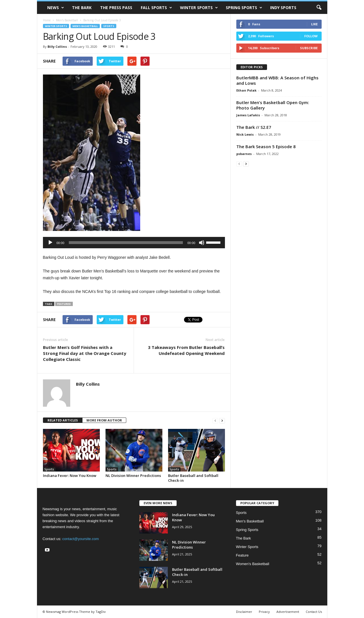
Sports (109, 26)
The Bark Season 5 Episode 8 (266, 146)
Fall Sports (156, 8)
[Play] (50, 243)
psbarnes (244, 154)
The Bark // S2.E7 (254, 127)
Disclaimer (244, 612)
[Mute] (202, 243)
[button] (319, 8)
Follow (311, 36)
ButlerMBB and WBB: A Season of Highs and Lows (277, 80)
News (56, 8)
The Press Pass (116, 8)
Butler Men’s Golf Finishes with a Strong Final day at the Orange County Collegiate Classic (85, 353)
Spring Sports (244, 8)
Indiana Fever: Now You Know (70, 476)
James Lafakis (248, 115)
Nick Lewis (245, 134)
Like (314, 24)
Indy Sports (283, 8)
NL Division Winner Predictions (133, 476)
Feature (242, 555)
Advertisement (288, 612)
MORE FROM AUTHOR (104, 420)
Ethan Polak (246, 90)
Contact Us (314, 612)
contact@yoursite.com (81, 539)
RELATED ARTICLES (63, 420)
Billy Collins (57, 46)
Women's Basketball (253, 564)
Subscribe (309, 48)
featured (64, 304)
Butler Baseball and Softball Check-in (193, 478)
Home (47, 20)
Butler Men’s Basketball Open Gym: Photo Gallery (273, 105)
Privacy (264, 612)
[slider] (126, 243)
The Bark (82, 8)
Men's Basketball (67, 20)
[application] (134, 243)
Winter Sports (199, 8)
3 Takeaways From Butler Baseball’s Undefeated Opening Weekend (186, 350)
